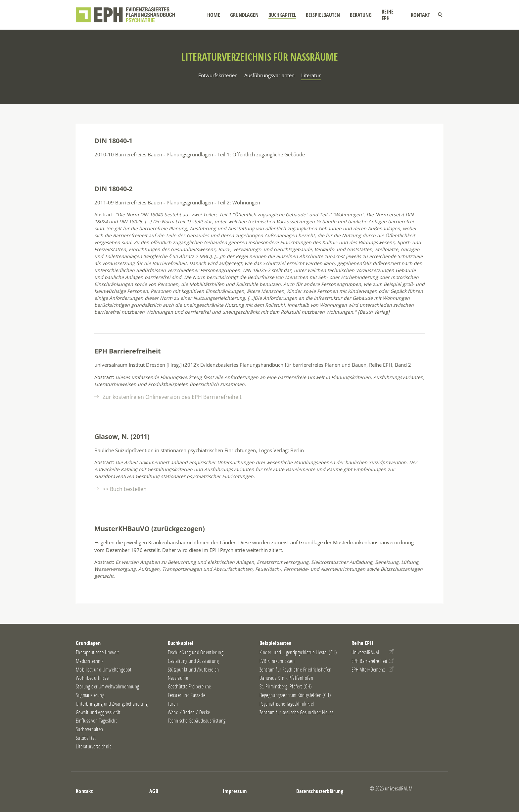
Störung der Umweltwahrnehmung (108, 686)
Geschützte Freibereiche (189, 686)
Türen (173, 704)
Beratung (359, 15)
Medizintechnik (90, 661)
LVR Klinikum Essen (277, 661)
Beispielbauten (321, 15)
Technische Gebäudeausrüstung (197, 721)
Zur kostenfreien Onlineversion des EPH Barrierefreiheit (172, 397)
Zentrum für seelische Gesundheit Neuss (296, 712)
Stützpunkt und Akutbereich (193, 670)
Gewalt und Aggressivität (98, 712)
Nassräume (178, 678)
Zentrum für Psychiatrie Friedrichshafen (296, 670)
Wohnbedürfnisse (92, 678)
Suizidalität (86, 738)
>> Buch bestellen (125, 489)
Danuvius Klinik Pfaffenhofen (286, 678)
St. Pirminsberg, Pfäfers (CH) (286, 686)
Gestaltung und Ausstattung (193, 661)
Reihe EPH (390, 15)
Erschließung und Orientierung (196, 652)
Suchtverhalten (90, 729)
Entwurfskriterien (218, 75)
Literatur (311, 75)
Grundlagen (242, 15)
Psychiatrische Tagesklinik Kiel (287, 704)
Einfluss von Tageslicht (96, 721)
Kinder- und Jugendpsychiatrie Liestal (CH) (298, 652)
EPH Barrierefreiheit (370, 661)
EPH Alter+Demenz (368, 670)
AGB (154, 791)
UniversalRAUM (365, 652)
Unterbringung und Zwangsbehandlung (112, 704)
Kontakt (420, 15)
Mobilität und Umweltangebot (104, 670)
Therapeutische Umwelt (97, 652)
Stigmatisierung (90, 695)
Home (212, 15)
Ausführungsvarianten (269, 75)
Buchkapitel (280, 15)
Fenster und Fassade (187, 695)
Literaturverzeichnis (94, 746)
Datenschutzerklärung (320, 791)
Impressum (235, 791)
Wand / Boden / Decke (189, 712)
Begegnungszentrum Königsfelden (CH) (295, 695)
